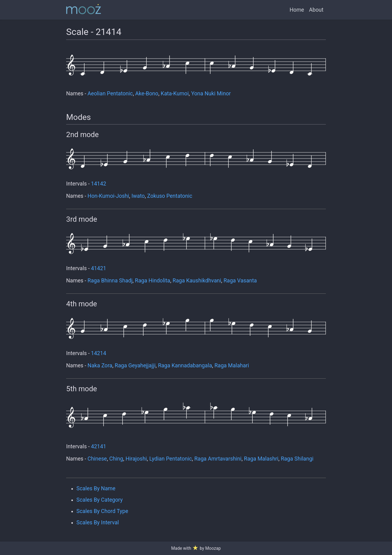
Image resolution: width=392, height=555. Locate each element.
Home (297, 10)
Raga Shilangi (297, 459)
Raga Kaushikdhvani (197, 281)
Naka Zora (100, 366)
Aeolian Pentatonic (110, 94)
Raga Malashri (261, 459)
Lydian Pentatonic (170, 459)
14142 (99, 184)
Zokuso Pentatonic (170, 196)
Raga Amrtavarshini (218, 459)
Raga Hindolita (153, 281)
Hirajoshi (136, 459)
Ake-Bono (147, 94)
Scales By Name (96, 488)
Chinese (97, 459)
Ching (116, 459)
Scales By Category (100, 500)
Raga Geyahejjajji (135, 366)
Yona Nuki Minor (211, 94)
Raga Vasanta (240, 281)
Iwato (138, 196)
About (316, 10)
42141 (99, 446)
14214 (99, 353)
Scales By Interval (98, 522)
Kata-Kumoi (175, 94)
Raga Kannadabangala (185, 366)
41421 (99, 268)
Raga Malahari (232, 366)
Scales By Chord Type (102, 511)
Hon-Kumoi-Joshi (108, 196)
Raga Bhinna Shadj (110, 281)
